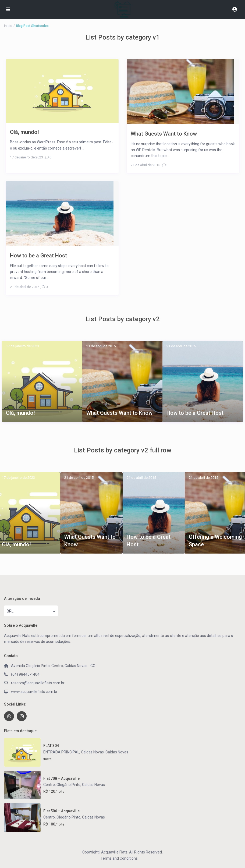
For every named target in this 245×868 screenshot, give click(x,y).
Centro (49, 785)
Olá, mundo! (20, 413)
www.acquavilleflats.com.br (34, 692)
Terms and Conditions (119, 858)
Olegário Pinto (68, 785)
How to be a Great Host (195, 413)
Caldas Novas (117, 752)
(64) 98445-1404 (25, 674)
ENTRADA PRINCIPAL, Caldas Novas (74, 752)
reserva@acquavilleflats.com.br (38, 683)
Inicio (8, 26)
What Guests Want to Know (119, 413)
